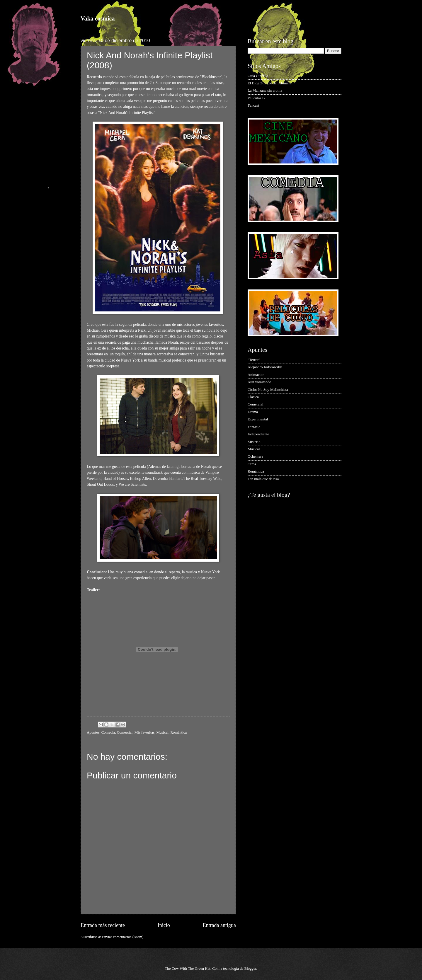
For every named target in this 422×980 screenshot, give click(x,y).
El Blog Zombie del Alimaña (269, 83)
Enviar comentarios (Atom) (123, 937)
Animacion (256, 375)
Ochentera (255, 456)
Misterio (254, 442)
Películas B (256, 98)
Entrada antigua (219, 925)
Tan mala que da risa (263, 479)
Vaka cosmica (98, 18)
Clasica (253, 397)
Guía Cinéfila (258, 76)
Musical (162, 732)
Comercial (125, 732)
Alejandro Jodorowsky (265, 367)
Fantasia (254, 427)
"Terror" (254, 360)
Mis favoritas (144, 732)
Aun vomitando (259, 382)
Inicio (164, 925)
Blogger (250, 969)
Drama (253, 412)
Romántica (178, 732)
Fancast (253, 105)
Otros (252, 464)
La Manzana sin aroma (265, 91)
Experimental (258, 419)
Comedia (108, 732)
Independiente (258, 434)
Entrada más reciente (103, 925)
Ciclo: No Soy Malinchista (268, 390)
